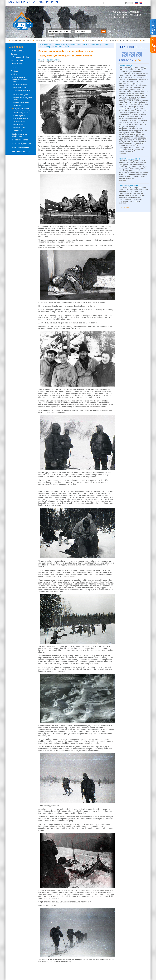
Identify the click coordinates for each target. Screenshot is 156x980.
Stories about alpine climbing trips (20, 135)
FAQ (145, 40)
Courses (14, 67)
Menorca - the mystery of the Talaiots (23, 99)
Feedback (15, 71)
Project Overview (17, 51)
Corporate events (22, 40)
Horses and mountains (21, 119)
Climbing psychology (20, 84)
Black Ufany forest (19, 128)
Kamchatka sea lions (20, 87)
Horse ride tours (129, 40)
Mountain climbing (72, 40)
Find (103, 31)
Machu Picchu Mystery (21, 95)
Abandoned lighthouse (21, 113)
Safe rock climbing (18, 60)
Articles (54, 40)
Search (129, 3)
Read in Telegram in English (49, 60)
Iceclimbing (110, 40)
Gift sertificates (17, 64)
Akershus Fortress (19, 122)
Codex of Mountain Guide (21, 152)
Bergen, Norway (19, 125)
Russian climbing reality (21, 102)
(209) (138, 60)
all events (52, 35)
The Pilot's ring (18, 130)
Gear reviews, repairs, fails (22, 144)
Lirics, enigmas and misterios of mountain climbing (20, 79)
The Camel (17, 105)
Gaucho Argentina (19, 116)
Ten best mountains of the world (22, 91)
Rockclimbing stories (20, 140)
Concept (14, 54)
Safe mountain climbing (20, 57)
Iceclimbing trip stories (21, 147)
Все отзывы (125, 207)
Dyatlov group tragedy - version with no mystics (22, 109)
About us (40, 40)
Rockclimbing (93, 40)
